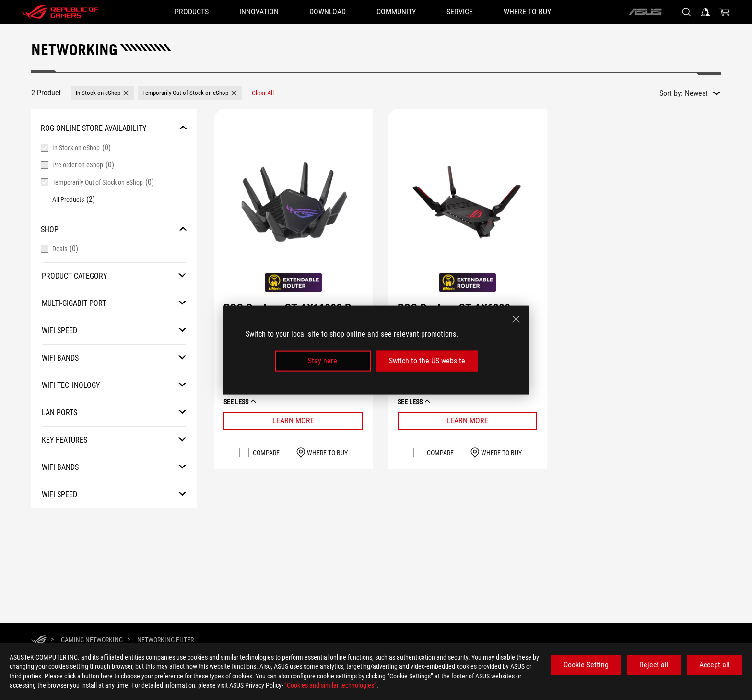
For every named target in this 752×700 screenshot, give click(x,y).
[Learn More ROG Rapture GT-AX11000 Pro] (293, 408)
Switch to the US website (427, 361)
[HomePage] (39, 640)
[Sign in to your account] (705, 12)
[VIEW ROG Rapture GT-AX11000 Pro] (293, 202)
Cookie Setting (586, 665)
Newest (696, 93)
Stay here (323, 361)
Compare (266, 439)
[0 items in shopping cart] (725, 12)
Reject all (654, 665)
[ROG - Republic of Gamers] (60, 12)
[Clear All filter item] (263, 93)
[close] (516, 319)
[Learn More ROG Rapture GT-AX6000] (467, 408)
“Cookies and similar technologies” (330, 685)
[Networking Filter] (165, 640)
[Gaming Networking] (92, 640)
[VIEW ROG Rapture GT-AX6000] (467, 202)
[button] (103, 93)
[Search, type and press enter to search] (686, 12)
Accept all (715, 665)
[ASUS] (645, 12)
